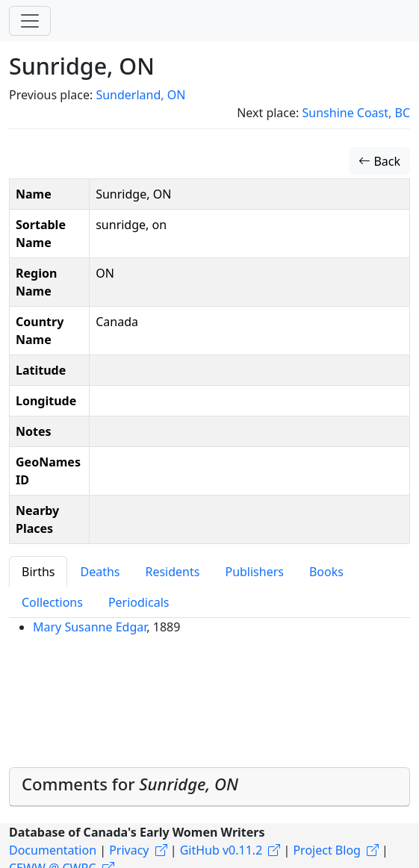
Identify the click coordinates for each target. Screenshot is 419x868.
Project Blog (326, 850)
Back (379, 161)
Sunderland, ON (140, 95)
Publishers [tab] (254, 572)
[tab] (209, 787)
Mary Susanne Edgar (90, 627)
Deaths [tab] (100, 572)
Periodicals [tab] (139, 602)
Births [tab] (38, 572)
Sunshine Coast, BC (356, 113)
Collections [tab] (52, 602)
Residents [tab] (172, 572)
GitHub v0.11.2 (221, 850)
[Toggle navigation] (30, 21)
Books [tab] (326, 572)
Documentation (53, 850)
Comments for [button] (130, 784)
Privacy (129, 850)
